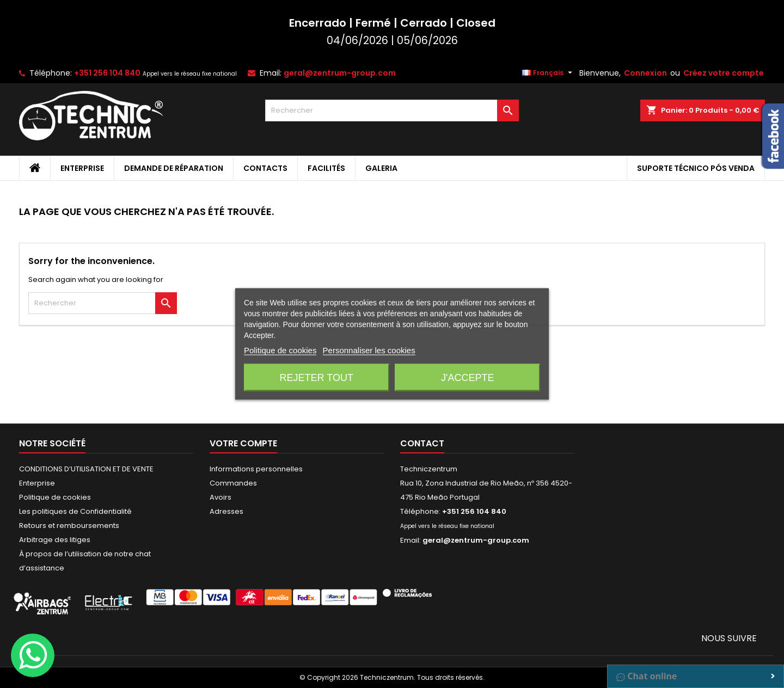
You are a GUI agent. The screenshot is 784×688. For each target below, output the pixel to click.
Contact (422, 443)
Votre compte (243, 443)
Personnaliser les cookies (369, 350)
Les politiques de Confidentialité (75, 511)
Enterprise (82, 168)
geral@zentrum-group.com (340, 73)
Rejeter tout (317, 378)
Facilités (326, 168)
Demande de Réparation (174, 168)
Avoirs (220, 497)
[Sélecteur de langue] (549, 73)
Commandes (233, 483)
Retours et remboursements (69, 526)
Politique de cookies (55, 497)
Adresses (226, 511)
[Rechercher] (392, 110)
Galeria (381, 168)
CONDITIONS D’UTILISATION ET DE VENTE (86, 469)
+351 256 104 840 (107, 73)
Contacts (265, 168)
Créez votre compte (724, 73)
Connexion (645, 73)
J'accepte (467, 378)
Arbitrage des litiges (55, 540)
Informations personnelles (256, 469)
